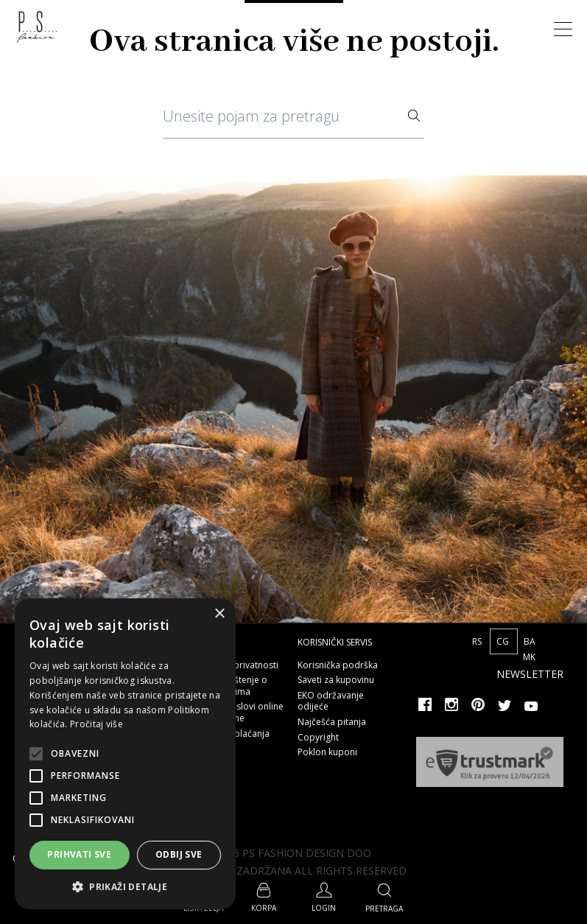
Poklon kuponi (327, 752)
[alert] (125, 754)
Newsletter (530, 674)
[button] (125, 887)
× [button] (219, 614)
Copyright (318, 737)
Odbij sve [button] (179, 854)
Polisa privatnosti (242, 665)
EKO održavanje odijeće (331, 701)
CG (504, 641)
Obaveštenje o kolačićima (237, 686)
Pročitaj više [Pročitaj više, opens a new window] (96, 724)
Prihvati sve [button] (79, 854)
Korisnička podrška (338, 665)
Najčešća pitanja (332, 722)
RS (478, 641)
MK (529, 657)
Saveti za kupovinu (336, 680)
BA (530, 641)
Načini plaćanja (238, 734)
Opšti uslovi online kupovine (245, 712)
